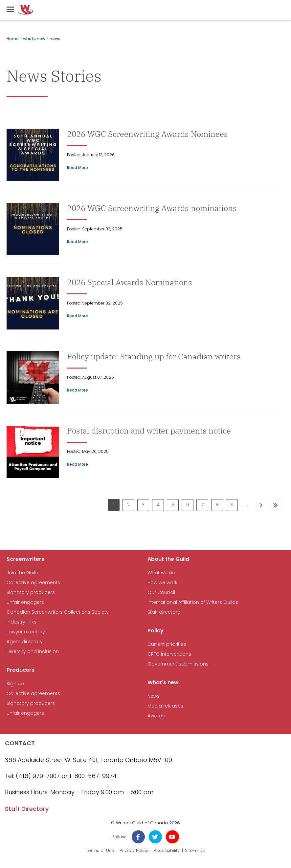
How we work (162, 583)
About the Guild (168, 559)
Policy (156, 631)
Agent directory (25, 642)
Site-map (195, 850)
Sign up (15, 684)
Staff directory (164, 612)
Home (13, 39)
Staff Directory (27, 809)
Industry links (22, 622)
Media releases (165, 706)
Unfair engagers (25, 602)
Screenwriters (25, 559)
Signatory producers (31, 593)
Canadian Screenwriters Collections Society (58, 612)
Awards (156, 716)
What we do (161, 573)
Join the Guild (22, 573)
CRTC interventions (169, 654)
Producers (21, 670)
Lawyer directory (26, 632)
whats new (34, 39)
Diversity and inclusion (33, 652)
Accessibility (167, 850)
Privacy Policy (134, 850)
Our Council (161, 593)
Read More (78, 168)
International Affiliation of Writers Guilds (193, 602)
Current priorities (167, 644)
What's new (163, 682)
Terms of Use (100, 850)
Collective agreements (33, 583)
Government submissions (178, 664)
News (154, 696)
